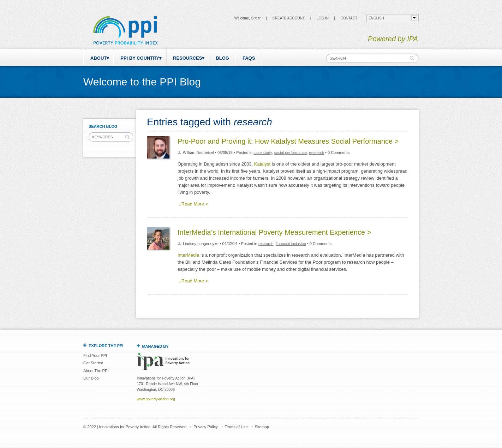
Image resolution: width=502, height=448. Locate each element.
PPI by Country (140, 58)
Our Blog (91, 378)
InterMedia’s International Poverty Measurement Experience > (274, 232)
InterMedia (188, 255)
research (316, 153)
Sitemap (262, 427)
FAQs (249, 58)
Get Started (93, 363)
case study (263, 153)
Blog (222, 58)
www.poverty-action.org (156, 399)
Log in (323, 18)
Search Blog (103, 126)
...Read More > (193, 204)
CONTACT (349, 18)
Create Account (289, 18)
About (98, 58)
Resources (187, 58)
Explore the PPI (106, 346)
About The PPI (96, 371)
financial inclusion (291, 244)
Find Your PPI (95, 356)
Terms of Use (236, 427)
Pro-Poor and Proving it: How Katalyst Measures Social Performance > (288, 141)
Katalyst (262, 164)
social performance (290, 153)
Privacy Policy (205, 427)
